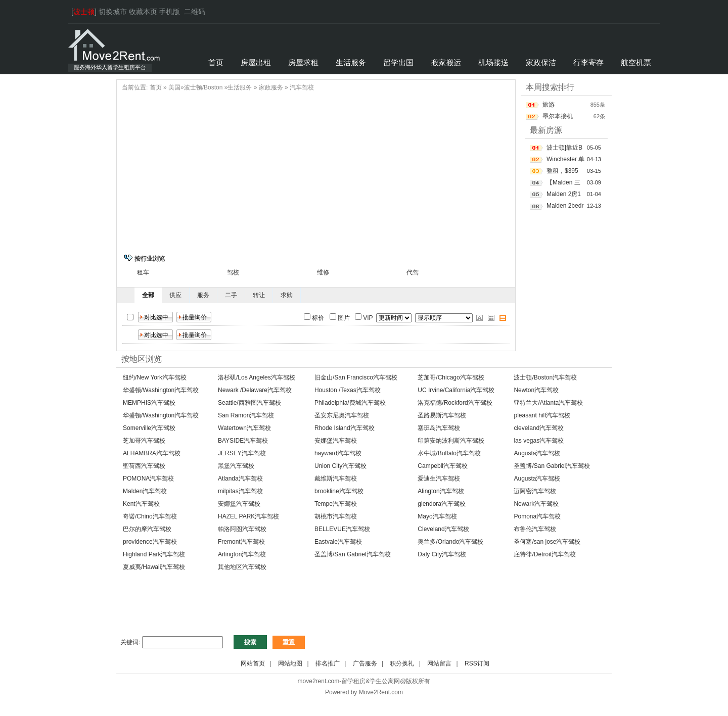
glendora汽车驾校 (442, 504)
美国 (174, 87)
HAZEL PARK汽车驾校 (248, 516)
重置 (289, 642)
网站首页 (253, 663)
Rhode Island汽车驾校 (345, 428)
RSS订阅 (477, 663)
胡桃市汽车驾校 (336, 516)
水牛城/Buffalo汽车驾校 (449, 453)
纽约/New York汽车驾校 (155, 377)
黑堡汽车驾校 (236, 466)
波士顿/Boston (203, 87)
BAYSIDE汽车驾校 (243, 441)
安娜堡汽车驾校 (336, 441)
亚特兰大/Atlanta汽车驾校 (548, 403)
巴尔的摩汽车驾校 (147, 529)
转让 (259, 295)
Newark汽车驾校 (536, 504)
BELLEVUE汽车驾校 (342, 529)
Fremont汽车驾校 (241, 542)
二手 (231, 295)
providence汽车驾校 (150, 542)
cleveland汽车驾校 (539, 428)
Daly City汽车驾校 (442, 554)
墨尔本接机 (558, 116)
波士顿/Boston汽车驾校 (545, 377)
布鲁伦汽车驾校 (535, 529)
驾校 (233, 272)
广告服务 (365, 663)
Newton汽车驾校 (536, 390)
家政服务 (271, 87)
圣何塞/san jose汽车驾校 (547, 542)
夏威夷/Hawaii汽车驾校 (154, 567)
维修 (323, 272)
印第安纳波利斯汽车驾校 (451, 441)
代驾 (413, 272)
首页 (156, 87)
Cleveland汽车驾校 (443, 529)
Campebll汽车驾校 (443, 466)
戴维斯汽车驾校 (336, 479)
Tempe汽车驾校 (336, 504)
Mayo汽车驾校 (437, 516)
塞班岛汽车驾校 (439, 428)
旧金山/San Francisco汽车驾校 (356, 377)
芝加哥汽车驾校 (144, 441)
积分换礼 (402, 663)
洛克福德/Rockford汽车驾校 (455, 403)
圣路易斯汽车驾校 (442, 415)
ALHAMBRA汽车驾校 (152, 453)
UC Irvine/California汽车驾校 (456, 390)
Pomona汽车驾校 (537, 516)
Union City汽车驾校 (340, 466)
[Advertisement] (316, 171)
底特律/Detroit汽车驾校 (545, 554)
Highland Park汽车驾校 (154, 554)
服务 (203, 295)
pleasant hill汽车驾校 (542, 415)
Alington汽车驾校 (441, 491)
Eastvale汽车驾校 (338, 542)
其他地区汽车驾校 (242, 567)
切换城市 (113, 12)
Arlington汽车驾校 (242, 554)
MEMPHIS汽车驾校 (149, 403)
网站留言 (439, 663)
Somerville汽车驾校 (149, 428)
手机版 (169, 12)
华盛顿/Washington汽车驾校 (161, 390)
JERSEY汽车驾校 (242, 453)
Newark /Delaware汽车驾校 (255, 390)
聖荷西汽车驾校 (144, 466)
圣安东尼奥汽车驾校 (342, 415)
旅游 (549, 105)
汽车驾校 (302, 87)
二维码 (195, 12)
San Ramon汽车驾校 (246, 415)
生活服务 (240, 87)
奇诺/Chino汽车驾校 (150, 516)
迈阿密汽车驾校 (535, 491)
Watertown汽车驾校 (244, 428)
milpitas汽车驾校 (240, 491)
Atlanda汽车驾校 (240, 479)
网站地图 (290, 663)
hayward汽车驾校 (338, 453)
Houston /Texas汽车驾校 (348, 390)
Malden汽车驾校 (145, 491)
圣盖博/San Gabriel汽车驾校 (552, 466)
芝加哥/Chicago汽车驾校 (451, 377)
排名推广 (328, 663)
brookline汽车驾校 (339, 491)
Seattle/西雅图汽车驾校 (249, 403)
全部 (148, 295)
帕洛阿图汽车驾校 (242, 529)
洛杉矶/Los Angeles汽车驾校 (257, 377)
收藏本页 (143, 12)
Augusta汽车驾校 (537, 453)
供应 (175, 295)
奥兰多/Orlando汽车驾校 (450, 542)
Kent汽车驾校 (141, 504)
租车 (143, 272)
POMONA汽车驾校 (148, 479)
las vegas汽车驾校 (539, 441)
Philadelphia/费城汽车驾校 (350, 403)
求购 (287, 295)
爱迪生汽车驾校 (439, 479)
